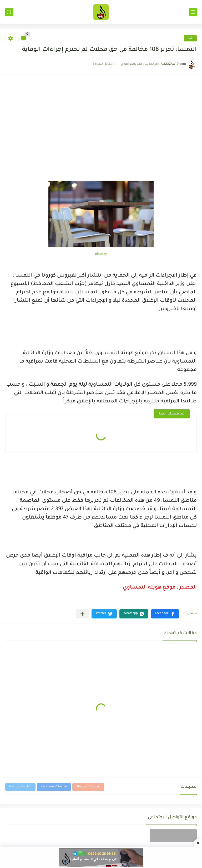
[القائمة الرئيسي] (193, 12)
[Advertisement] (101, 123)
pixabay (101, 254)
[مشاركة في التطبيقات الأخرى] (82, 614)
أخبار (190, 38)
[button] (165, 614)
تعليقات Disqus (20, 787)
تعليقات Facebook (54, 787)
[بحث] (9, 12)
